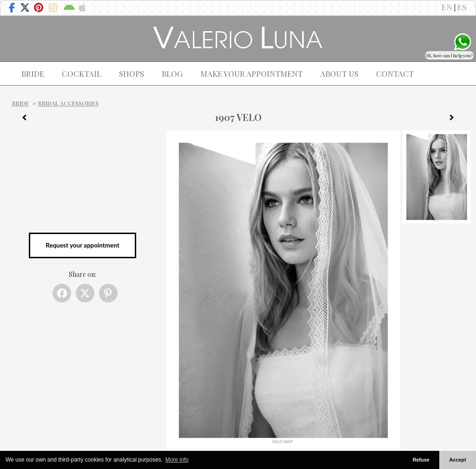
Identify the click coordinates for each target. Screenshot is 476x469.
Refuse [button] (421, 460)
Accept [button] (458, 460)
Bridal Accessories (68, 103)
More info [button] (177, 460)
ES (462, 7)
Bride (20, 103)
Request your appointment (82, 245)
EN (447, 7)
